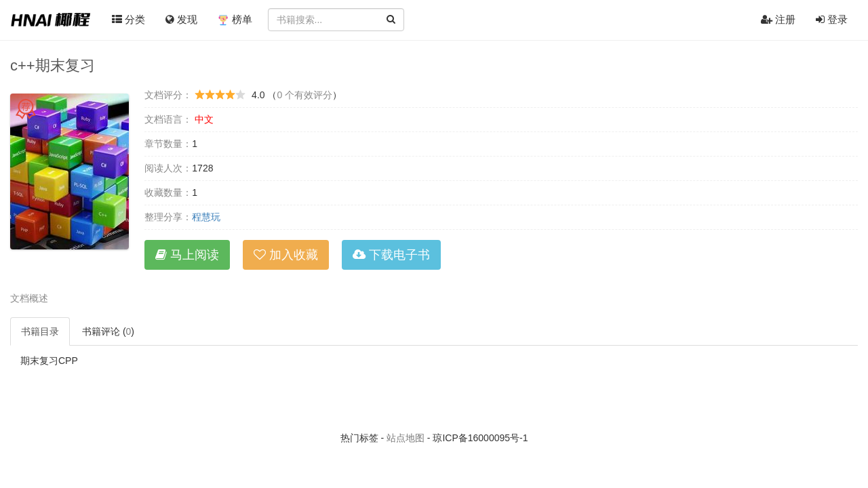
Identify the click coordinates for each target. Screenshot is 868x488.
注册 (778, 19)
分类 (129, 19)
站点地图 (406, 438)
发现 (181, 19)
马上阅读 (187, 255)
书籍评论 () (108, 331)
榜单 (235, 20)
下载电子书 (391, 255)
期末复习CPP (49, 361)
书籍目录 (40, 331)
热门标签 (359, 438)
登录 (832, 19)
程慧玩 (206, 217)
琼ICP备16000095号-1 (480, 438)
